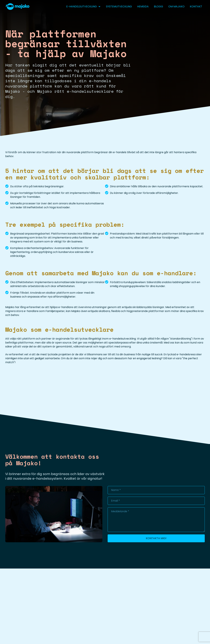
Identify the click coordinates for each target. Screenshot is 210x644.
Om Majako (176, 6)
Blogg (158, 6)
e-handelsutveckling (84, 6)
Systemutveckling (119, 6)
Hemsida (143, 6)
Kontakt (196, 6)
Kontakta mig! (156, 538)
